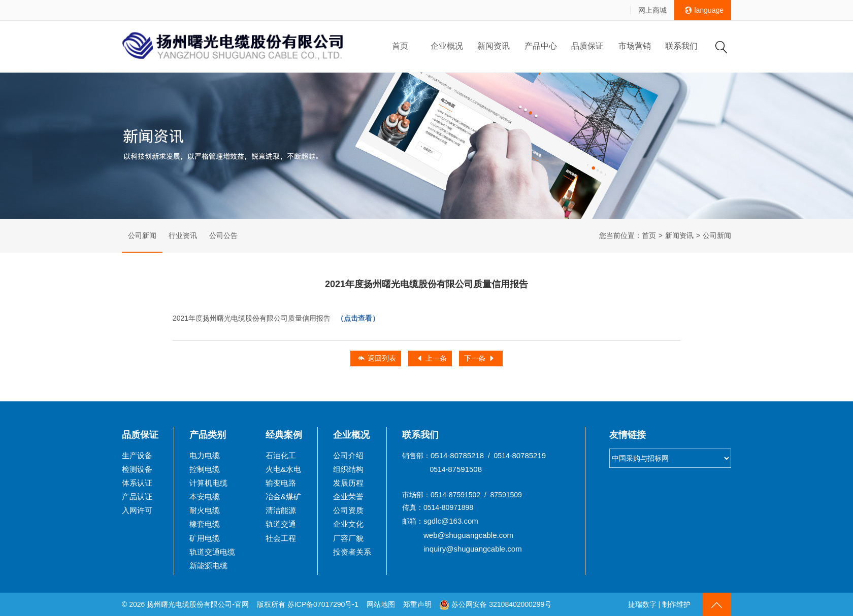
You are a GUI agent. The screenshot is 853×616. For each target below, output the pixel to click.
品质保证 (587, 46)
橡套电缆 (205, 524)
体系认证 (137, 483)
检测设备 (137, 469)
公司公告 (223, 235)
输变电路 (281, 483)
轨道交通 (281, 524)
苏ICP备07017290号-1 (323, 604)
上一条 (432, 359)
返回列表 (377, 359)
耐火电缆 (205, 510)
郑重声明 (418, 604)
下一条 (480, 359)
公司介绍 (348, 455)
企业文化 (348, 524)
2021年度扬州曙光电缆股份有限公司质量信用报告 (276, 318)
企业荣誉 (348, 497)
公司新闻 (142, 235)
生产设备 (137, 455)
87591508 (465, 469)
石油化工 (281, 455)
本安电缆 (205, 497)
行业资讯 (183, 235)
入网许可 (137, 510)
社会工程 (281, 538)
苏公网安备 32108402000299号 (495, 604)
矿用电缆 (205, 538)
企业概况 (447, 46)
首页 (400, 46)
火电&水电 (283, 469)
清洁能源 (281, 510)
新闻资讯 (494, 46)
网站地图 (381, 604)
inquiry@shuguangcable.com (473, 549)
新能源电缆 (208, 566)
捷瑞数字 (642, 604)
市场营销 (635, 46)
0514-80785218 (457, 455)
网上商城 (652, 10)
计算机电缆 (208, 483)
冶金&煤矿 (283, 497)
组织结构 (348, 469)
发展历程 (348, 483)
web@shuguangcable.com (468, 535)
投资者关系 (352, 552)
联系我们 (681, 46)
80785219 (529, 455)
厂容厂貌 (348, 538)
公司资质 (348, 510)
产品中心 (541, 46)
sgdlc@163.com (451, 521)
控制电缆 (205, 469)
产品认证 (137, 497)
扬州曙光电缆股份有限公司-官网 (198, 604)
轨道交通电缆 (212, 552)
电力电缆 (205, 455)
